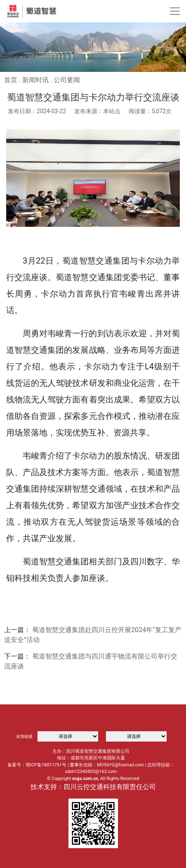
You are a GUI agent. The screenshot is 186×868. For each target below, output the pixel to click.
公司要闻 (67, 80)
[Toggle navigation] (175, 11)
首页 (11, 80)
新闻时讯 (35, 80)
